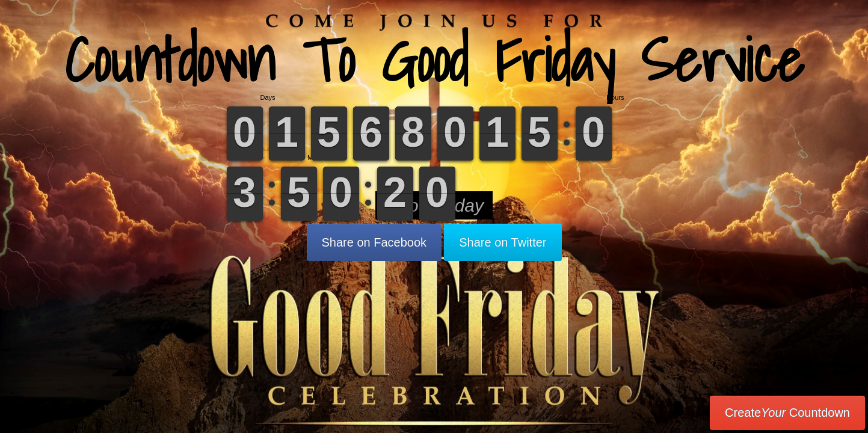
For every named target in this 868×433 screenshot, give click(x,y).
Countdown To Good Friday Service (434, 60)
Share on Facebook (374, 242)
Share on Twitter (503, 242)
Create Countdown (787, 413)
